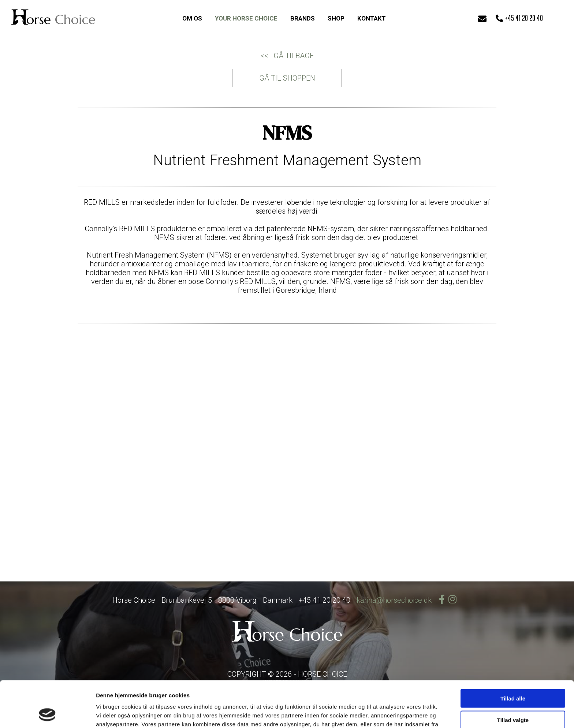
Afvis (513, 698)
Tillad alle (513, 655)
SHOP (336, 18)
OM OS (192, 18)
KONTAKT (372, 18)
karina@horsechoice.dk (394, 600)
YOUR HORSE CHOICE (246, 18)
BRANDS (303, 18)
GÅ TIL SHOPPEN (287, 78)
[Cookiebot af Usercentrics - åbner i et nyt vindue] (47, 714)
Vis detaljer (381, 714)
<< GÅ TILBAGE (287, 56)
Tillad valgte (513, 677)
